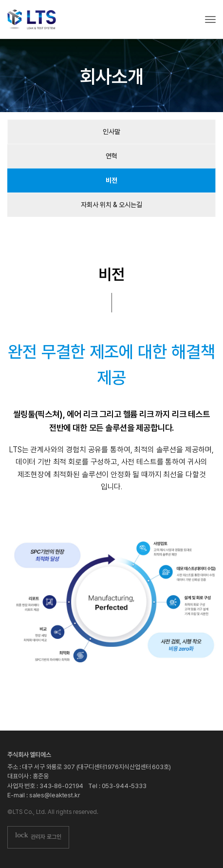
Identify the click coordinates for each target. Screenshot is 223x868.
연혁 (111, 156)
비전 (111, 180)
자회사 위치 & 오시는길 (111, 205)
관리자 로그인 (38, 837)
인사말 (111, 132)
